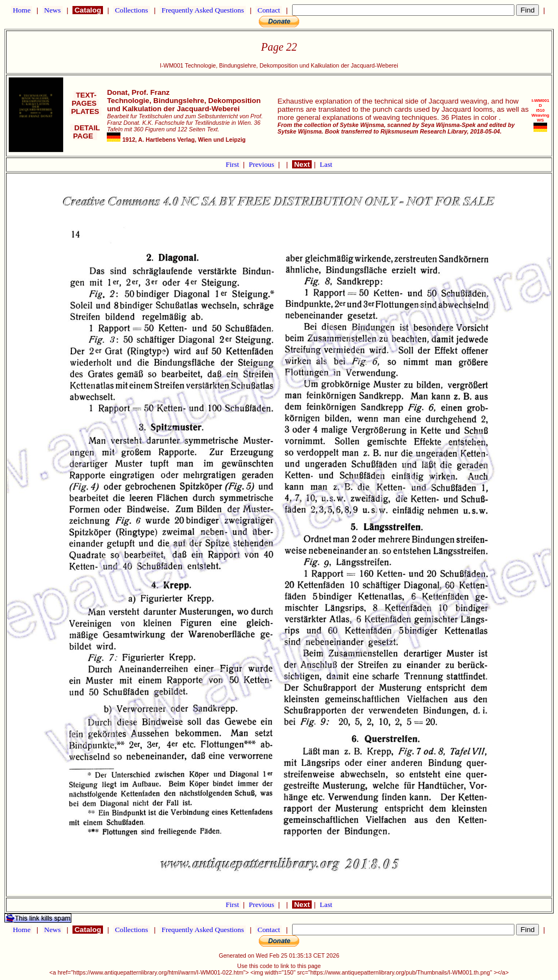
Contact (269, 10)
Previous (263, 164)
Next (302, 164)
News (53, 10)
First (233, 164)
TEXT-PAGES (85, 99)
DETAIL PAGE (85, 132)
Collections (132, 10)
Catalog (88, 10)
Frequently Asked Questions (203, 10)
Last (326, 164)
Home (22, 10)
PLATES (85, 111)
